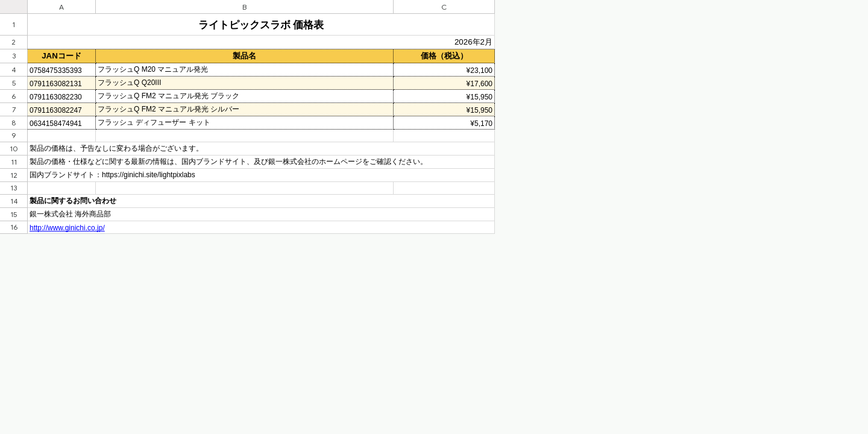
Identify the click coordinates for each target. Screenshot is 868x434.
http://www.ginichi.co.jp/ (67, 228)
